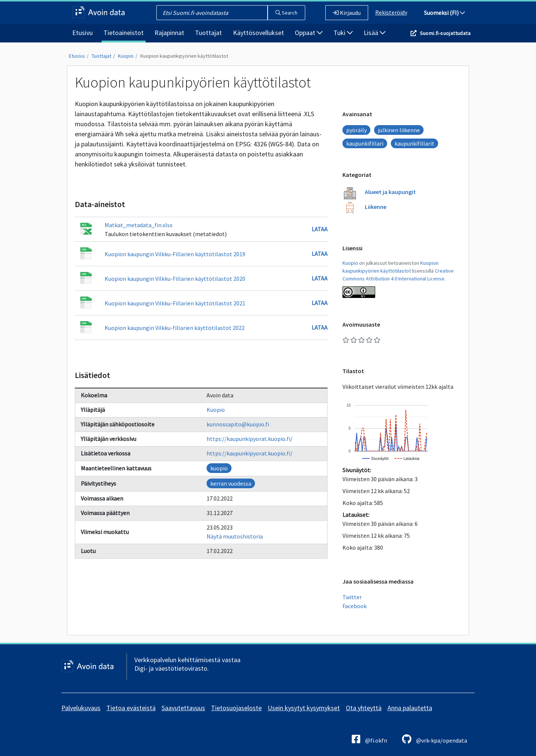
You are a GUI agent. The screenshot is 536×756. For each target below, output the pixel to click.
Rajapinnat (169, 33)
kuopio (219, 468)
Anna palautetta (410, 708)
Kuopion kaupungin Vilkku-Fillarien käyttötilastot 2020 (175, 279)
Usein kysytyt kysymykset (304, 708)
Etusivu (82, 33)
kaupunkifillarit (414, 143)
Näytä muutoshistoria (235, 536)
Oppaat (309, 33)
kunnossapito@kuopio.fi (238, 424)
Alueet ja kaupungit (390, 192)
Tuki (343, 33)
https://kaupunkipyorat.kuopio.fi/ (250, 439)
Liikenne (376, 207)
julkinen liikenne (399, 130)
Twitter (352, 597)
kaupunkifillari (365, 143)
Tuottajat (208, 33)
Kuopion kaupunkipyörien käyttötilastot (184, 56)
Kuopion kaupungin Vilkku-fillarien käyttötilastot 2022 (175, 328)
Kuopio (126, 56)
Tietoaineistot (124, 33)
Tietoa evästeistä (131, 708)
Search (286, 13)
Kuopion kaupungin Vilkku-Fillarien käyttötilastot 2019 (175, 254)
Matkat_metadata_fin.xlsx (138, 225)
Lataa (320, 229)
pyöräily (356, 130)
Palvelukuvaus (81, 708)
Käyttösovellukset (259, 33)
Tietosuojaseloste (236, 708)
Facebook (355, 606)
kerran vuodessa (231, 483)
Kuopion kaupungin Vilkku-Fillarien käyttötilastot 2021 (175, 303)
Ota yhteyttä (364, 708)
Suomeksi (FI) (444, 13)
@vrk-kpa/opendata (435, 739)
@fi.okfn (369, 739)
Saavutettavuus (183, 708)
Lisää (375, 33)
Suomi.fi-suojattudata (445, 33)
